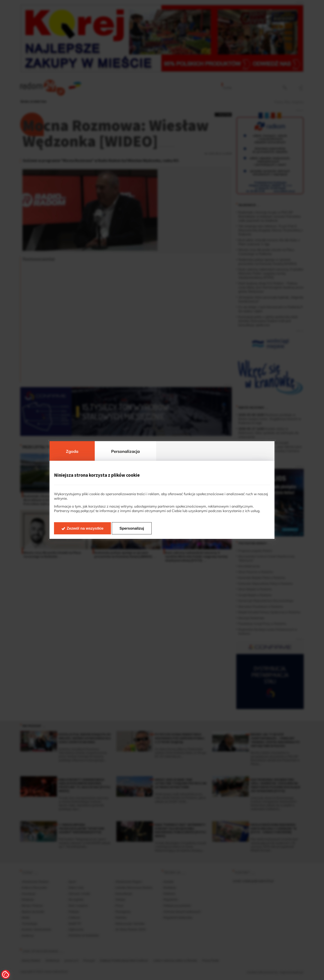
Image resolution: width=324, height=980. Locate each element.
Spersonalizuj (132, 528)
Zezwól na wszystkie (85, 528)
